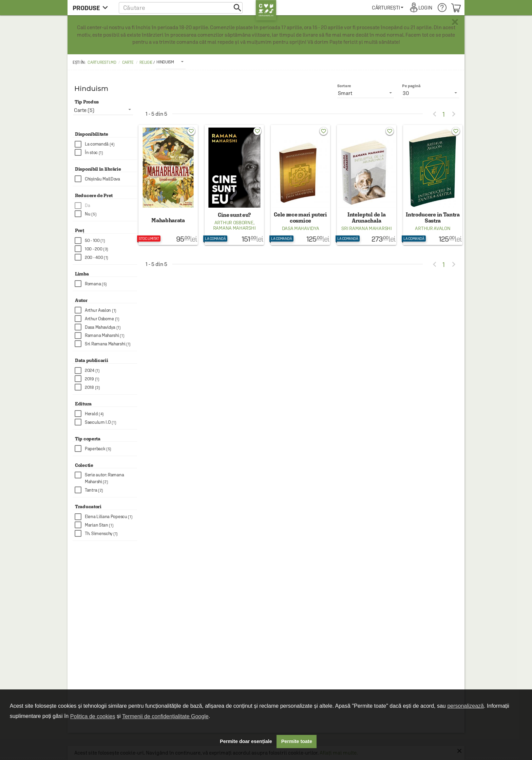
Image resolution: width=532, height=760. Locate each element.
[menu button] (92, 8)
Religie (146, 62)
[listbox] (171, 62)
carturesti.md (102, 62)
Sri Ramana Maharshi (366, 228)
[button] (181, 8)
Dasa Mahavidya (301, 228)
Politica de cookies (93, 716)
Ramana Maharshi (234, 228)
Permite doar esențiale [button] (246, 741)
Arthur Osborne (234, 223)
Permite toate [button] (297, 741)
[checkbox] (106, 144)
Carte (128, 62)
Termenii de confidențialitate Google (165, 716)
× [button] (455, 22)
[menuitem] (388, 8)
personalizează (465, 706)
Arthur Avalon (433, 228)
